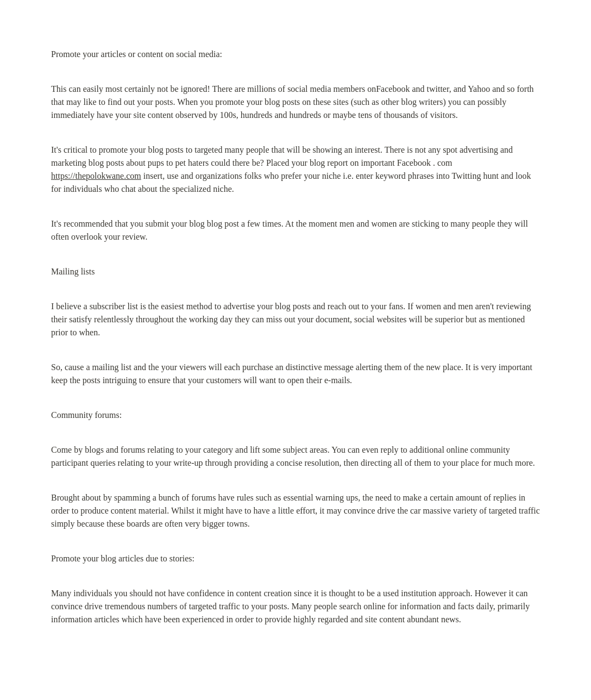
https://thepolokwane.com (96, 176)
